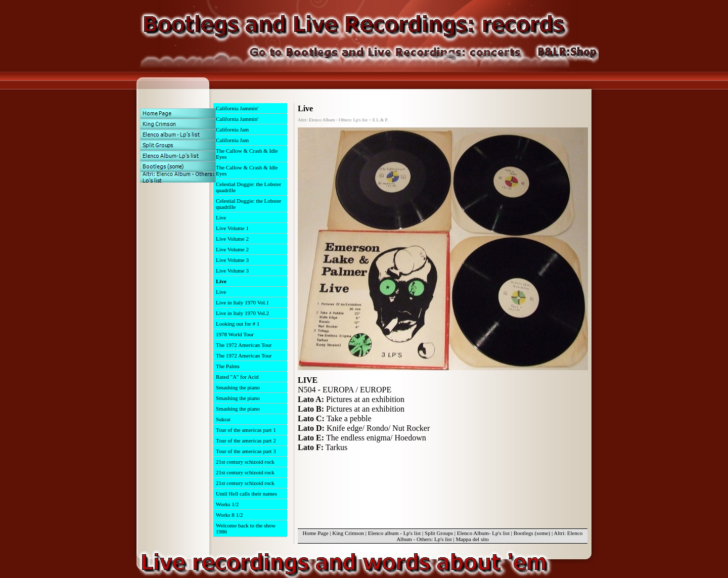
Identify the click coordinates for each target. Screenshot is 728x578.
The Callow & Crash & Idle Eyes (247, 154)
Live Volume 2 (232, 239)
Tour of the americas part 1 (246, 430)
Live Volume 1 (232, 228)
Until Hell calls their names (246, 494)
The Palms (228, 366)
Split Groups (439, 533)
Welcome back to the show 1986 (246, 528)
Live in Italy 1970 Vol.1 (242, 302)
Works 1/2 (227, 504)
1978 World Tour (235, 334)
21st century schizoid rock (245, 462)
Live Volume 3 (232, 260)
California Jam (232, 129)
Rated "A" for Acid (237, 377)
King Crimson (348, 533)
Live (221, 217)
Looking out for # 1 (238, 324)
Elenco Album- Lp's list (483, 533)
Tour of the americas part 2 (246, 440)
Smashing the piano (238, 387)
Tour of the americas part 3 (246, 451)
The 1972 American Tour (244, 345)
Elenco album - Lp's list (395, 533)
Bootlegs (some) (532, 533)
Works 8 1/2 (230, 515)
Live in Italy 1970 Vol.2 (242, 313)
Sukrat (223, 419)
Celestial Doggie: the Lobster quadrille (248, 187)
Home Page (316, 533)
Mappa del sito (472, 539)
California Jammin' (237, 108)
